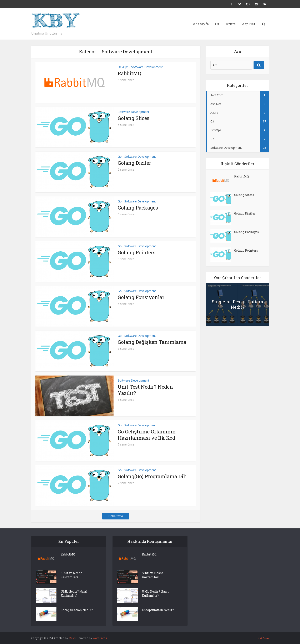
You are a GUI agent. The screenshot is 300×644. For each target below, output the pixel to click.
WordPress (100, 638)
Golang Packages (138, 208)
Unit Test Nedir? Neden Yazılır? (145, 390)
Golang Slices (134, 118)
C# (217, 24)
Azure (231, 24)
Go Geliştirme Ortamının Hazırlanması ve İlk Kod (147, 435)
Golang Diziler (134, 163)
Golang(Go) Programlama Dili (152, 476)
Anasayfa (201, 24)
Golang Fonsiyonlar (141, 297)
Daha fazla (116, 516)
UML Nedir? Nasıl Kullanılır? (74, 593)
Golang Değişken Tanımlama (152, 342)
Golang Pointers (137, 252)
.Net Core (263, 638)
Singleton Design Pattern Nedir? (238, 304)
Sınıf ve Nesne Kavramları (71, 575)
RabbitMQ (129, 73)
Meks (72, 638)
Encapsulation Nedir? (77, 610)
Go (120, 157)
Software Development (147, 67)
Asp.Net (249, 24)
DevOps (123, 67)
